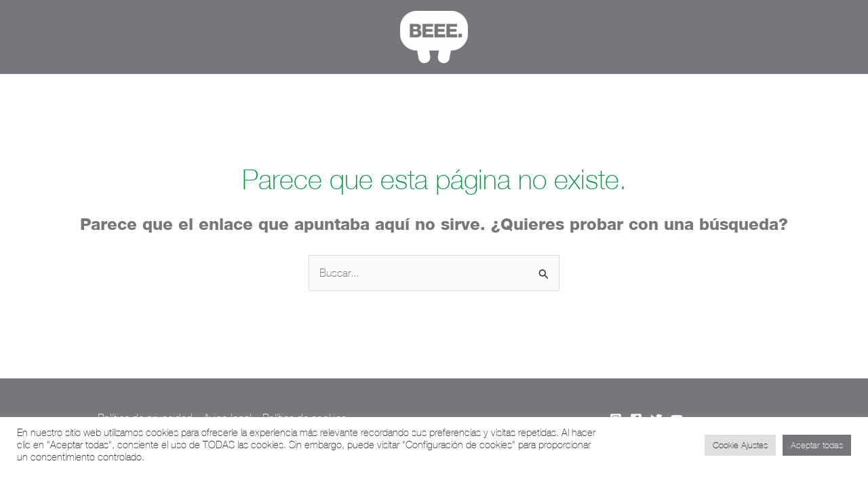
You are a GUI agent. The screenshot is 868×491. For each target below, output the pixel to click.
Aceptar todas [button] (817, 445)
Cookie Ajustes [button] (740, 445)
